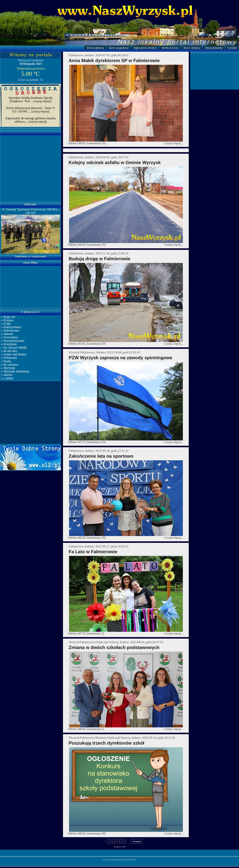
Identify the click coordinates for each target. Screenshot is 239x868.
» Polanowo (9, 358)
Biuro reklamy (192, 48)
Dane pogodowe (119, 48)
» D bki (5, 324)
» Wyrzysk (8, 368)
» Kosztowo (8, 344)
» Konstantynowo (12, 341)
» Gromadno (9, 337)
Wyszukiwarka (214, 48)
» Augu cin (8, 317)
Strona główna (95, 48)
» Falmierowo (10, 331)
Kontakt (232, 48)
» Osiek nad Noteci (13, 354)
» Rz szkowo (9, 365)
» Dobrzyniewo (11, 327)
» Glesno (7, 334)
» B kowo (7, 320)
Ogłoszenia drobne (145, 48)
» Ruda (6, 361)
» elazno (6, 375)
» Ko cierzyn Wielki (13, 348)
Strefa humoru (170, 48)
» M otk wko (9, 351)
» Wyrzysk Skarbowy (15, 371)
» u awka (7, 378)
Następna (137, 841)
